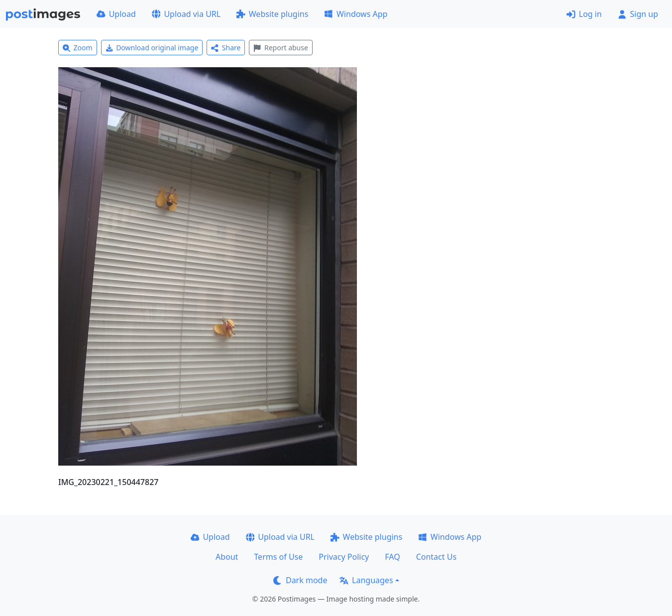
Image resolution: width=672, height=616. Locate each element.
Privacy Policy (344, 557)
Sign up (638, 14)
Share (226, 48)
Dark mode (300, 580)
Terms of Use (278, 557)
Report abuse (280, 48)
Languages (366, 580)
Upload (116, 14)
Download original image (152, 48)
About (227, 557)
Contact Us (436, 557)
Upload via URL (186, 14)
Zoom (78, 48)
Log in (584, 14)
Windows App (356, 14)
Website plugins (272, 14)
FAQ (392, 557)
